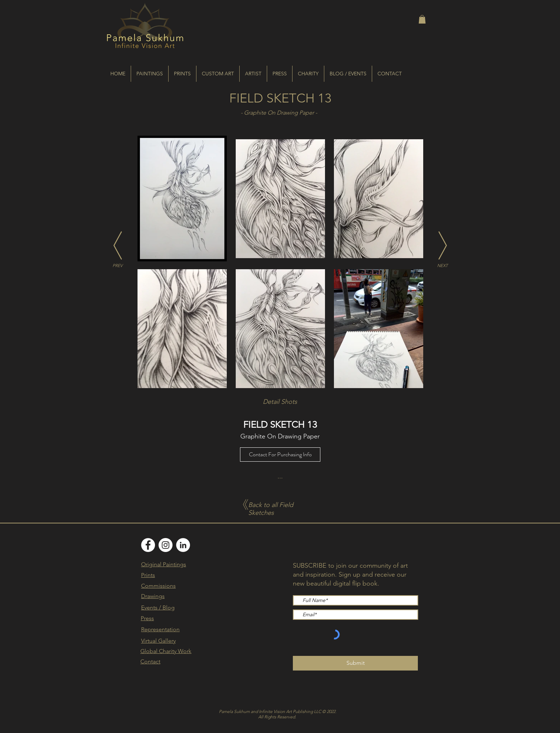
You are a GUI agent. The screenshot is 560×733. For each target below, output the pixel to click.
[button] (422, 19)
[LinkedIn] (183, 545)
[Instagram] (166, 545)
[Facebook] (148, 545)
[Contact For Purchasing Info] (280, 455)
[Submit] (355, 663)
